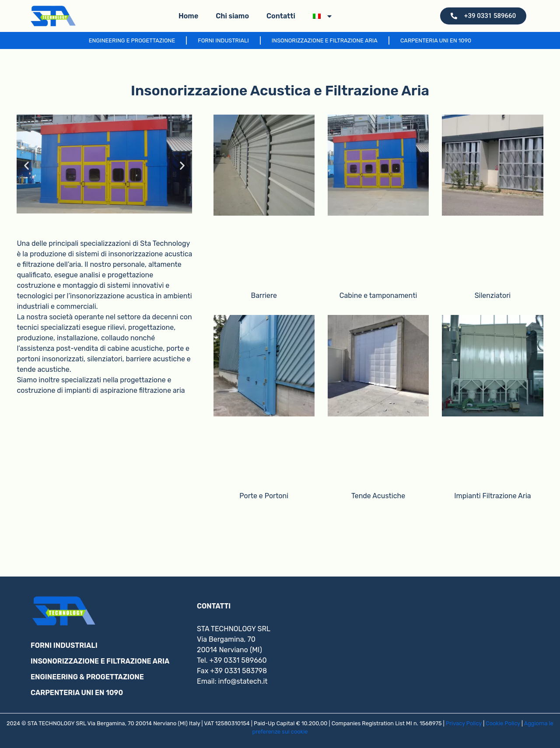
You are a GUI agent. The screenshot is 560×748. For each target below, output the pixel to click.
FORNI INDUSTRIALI (64, 645)
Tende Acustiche (378, 496)
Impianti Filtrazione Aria (492, 496)
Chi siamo (232, 16)
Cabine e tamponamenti (378, 295)
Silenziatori (493, 295)
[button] (26, 166)
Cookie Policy (503, 723)
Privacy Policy (464, 723)
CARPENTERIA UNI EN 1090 (77, 693)
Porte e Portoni (264, 496)
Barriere (264, 295)
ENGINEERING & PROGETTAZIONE (87, 677)
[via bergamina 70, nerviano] (446, 645)
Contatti (281, 16)
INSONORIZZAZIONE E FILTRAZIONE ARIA (100, 661)
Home (188, 16)
